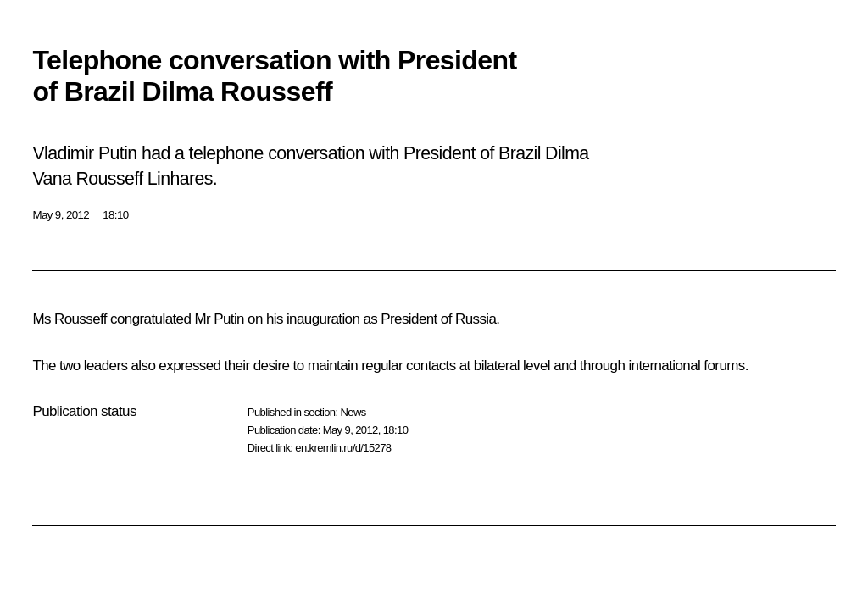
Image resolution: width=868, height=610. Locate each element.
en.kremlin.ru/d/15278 (343, 448)
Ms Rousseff (70, 319)
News (353, 412)
